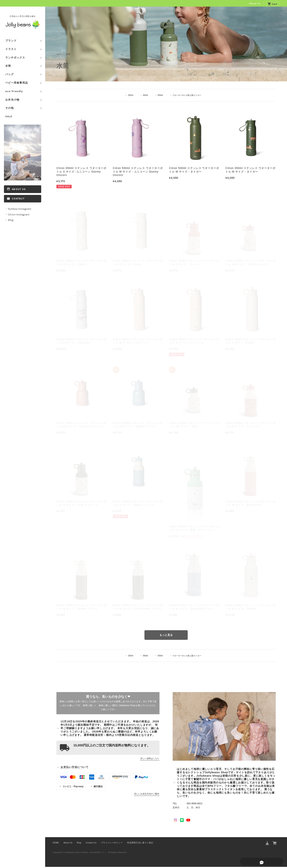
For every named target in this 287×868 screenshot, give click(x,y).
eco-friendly (14, 91)
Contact (18, 199)
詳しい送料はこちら (150, 760)
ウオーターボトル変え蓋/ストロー (187, 95)
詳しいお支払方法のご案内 (147, 795)
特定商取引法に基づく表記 (140, 844)
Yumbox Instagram (20, 209)
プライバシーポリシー (112, 844)
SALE (9, 116)
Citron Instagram (19, 215)
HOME (56, 844)
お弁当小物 (12, 100)
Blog (11, 220)
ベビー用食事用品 (17, 83)
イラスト (11, 49)
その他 (9, 108)
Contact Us (91, 844)
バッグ (9, 74)
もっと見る (166, 636)
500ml (158, 95)
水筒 (8, 66)
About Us (255, 3)
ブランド (11, 41)
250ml (130, 95)
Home (60, 54)
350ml (144, 95)
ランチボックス (15, 58)
